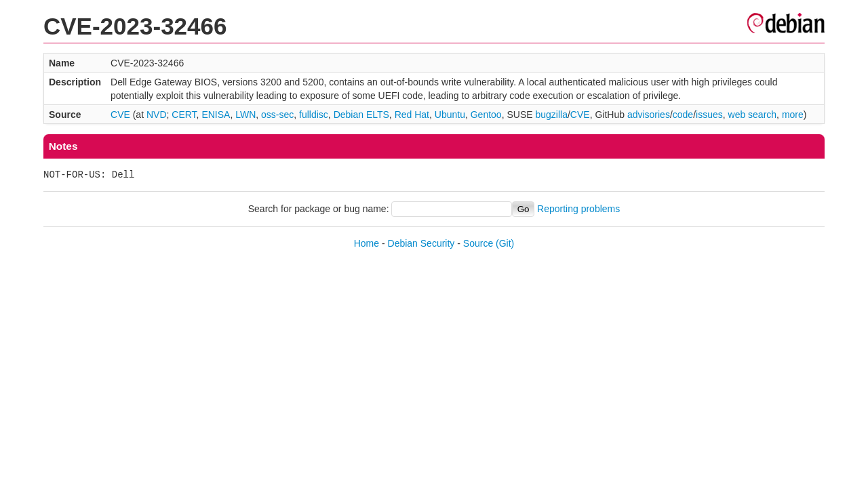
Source (478, 243)
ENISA (216, 115)
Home (367, 243)
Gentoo (486, 115)
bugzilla (551, 115)
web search (753, 115)
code (683, 115)
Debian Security (421, 243)
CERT (184, 115)
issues (709, 115)
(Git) (505, 243)
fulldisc (314, 115)
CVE (120, 115)
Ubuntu (450, 115)
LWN (245, 115)
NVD (157, 115)
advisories (649, 115)
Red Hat (412, 115)
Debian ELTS (361, 115)
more (793, 115)
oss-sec (277, 115)
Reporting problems (578, 209)
